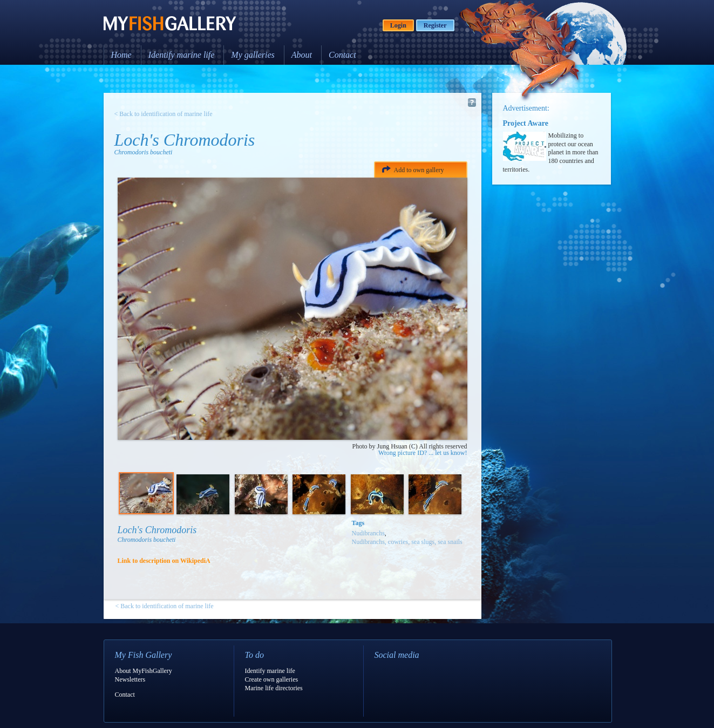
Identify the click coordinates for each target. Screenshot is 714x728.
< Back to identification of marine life (164, 114)
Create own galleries (272, 679)
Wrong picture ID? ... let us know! (423, 453)
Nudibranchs (368, 533)
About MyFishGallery (144, 671)
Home (121, 55)
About (302, 55)
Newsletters (130, 679)
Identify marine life (182, 55)
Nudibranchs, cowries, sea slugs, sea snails (407, 542)
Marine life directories (274, 688)
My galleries (253, 55)
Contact (342, 55)
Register (435, 25)
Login (398, 25)
